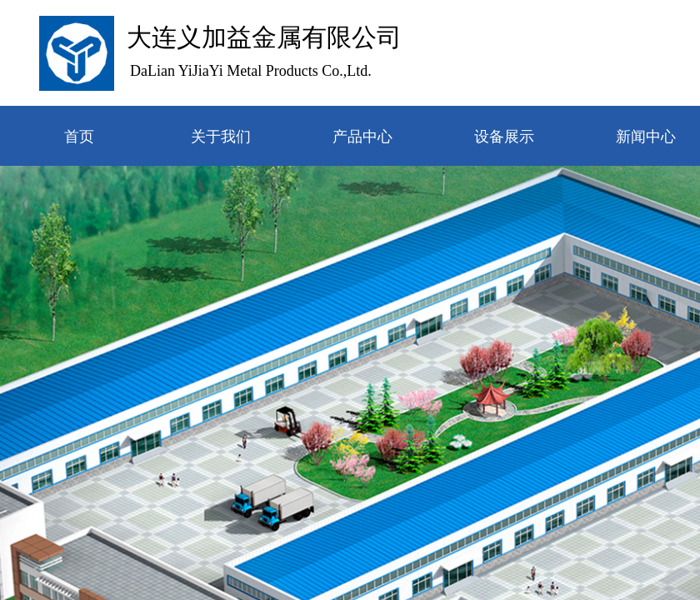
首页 (79, 137)
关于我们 (221, 137)
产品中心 (362, 137)
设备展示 (504, 137)
